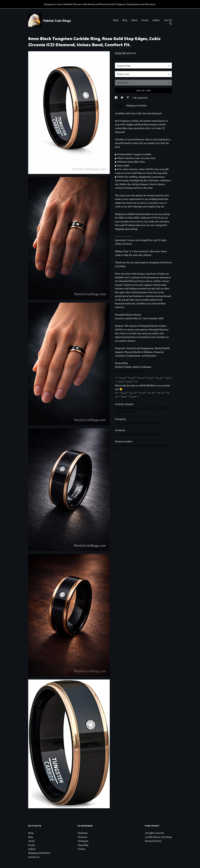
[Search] (171, 24)
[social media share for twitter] (122, 98)
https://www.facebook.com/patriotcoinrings (138, 434)
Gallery (156, 20)
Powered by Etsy (153, 841)
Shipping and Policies (39, 853)
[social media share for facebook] (116, 98)
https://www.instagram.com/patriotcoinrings (138, 423)
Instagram (83, 841)
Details (119, 105)
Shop (116, 20)
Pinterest (82, 837)
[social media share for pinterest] (128, 98)
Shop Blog (83, 845)
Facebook (83, 833)
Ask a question (140, 98)
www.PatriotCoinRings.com (129, 371)
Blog (125, 20)
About (134, 20)
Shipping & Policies (136, 105)
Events (145, 20)
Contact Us (34, 857)
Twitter (82, 849)
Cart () (168, 20)
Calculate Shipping (125, 59)
